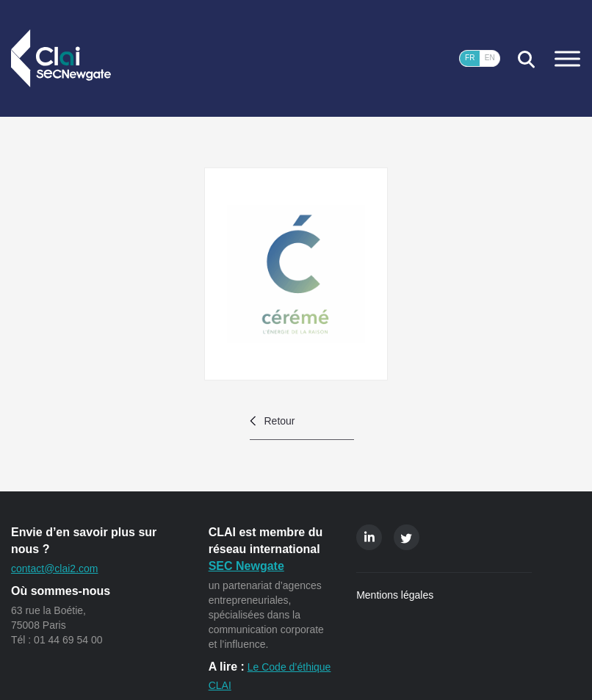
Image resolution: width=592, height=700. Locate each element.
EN (490, 58)
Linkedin (369, 537)
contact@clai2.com (54, 569)
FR (470, 58)
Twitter (407, 537)
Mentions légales (395, 595)
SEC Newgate (246, 566)
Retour (280, 421)
